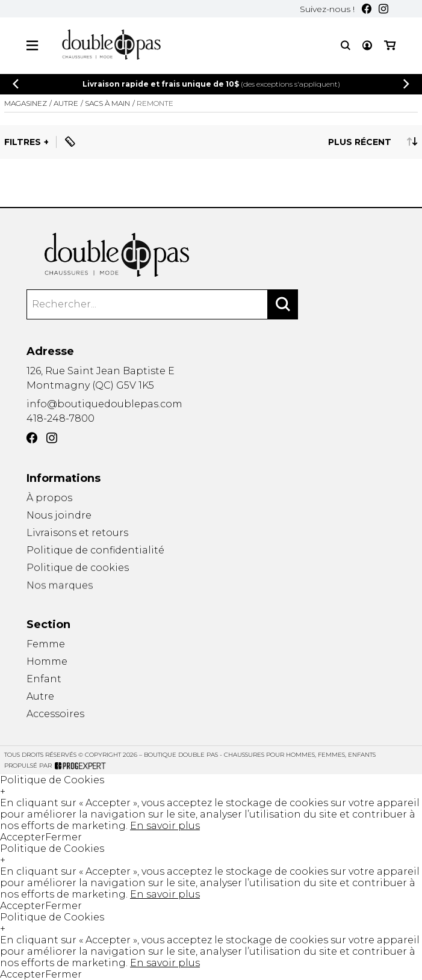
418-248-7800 (61, 418)
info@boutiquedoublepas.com (104, 404)
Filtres (23, 142)
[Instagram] (383, 9)
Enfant (44, 680)
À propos (49, 498)
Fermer (64, 837)
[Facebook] (367, 9)
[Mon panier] (390, 45)
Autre (40, 698)
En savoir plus (165, 826)
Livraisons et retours (77, 533)
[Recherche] (346, 45)
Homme (47, 661)
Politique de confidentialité (95, 551)
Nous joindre (59, 515)
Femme (46, 644)
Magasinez (26, 103)
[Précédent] (16, 84)
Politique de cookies (78, 571)
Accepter (23, 837)
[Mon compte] (367, 45)
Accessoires (55, 717)
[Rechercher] (283, 304)
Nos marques (60, 591)
